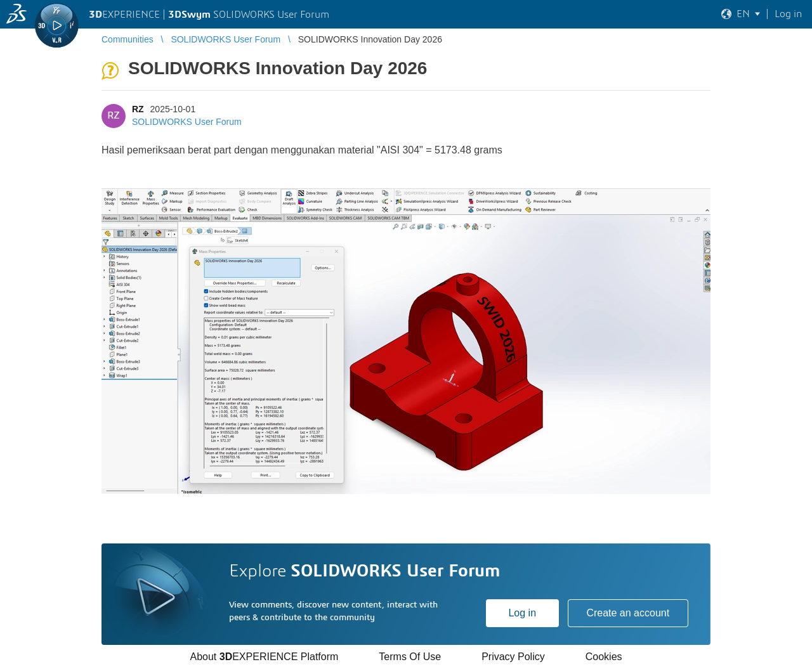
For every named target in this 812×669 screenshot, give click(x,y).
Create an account (628, 613)
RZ (138, 109)
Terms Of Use (410, 657)
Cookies (604, 657)
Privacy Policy (513, 657)
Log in (522, 613)
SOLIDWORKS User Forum (187, 122)
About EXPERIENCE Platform (264, 657)
